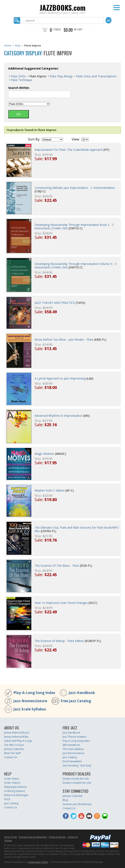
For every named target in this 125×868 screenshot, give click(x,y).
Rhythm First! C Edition (50, 490)
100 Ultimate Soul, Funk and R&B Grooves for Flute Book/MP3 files (77, 529)
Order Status (12, 779)
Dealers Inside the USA (76, 779)
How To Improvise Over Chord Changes (61, 603)
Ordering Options (15, 791)
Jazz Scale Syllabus (30, 709)
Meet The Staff (12, 753)
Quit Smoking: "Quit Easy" (77, 765)
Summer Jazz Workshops (77, 804)
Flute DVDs (18, 76)
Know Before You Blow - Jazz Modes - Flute (64, 339)
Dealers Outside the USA (77, 783)
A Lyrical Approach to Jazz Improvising (60, 378)
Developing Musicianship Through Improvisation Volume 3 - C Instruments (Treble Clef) (76, 266)
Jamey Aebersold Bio (16, 737)
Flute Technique (21, 80)
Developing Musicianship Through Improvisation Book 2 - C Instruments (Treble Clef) (74, 226)
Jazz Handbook (82, 693)
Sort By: (34, 139)
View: (76, 139)
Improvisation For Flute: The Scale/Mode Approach (69, 150)
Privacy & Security (57, 837)
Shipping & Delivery (15, 787)
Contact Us (11, 757)
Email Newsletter (72, 761)
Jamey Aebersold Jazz (17, 733)
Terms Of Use (11, 837)
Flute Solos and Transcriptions (96, 76)
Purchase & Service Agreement (33, 837)
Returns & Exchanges (16, 795)
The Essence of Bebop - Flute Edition (59, 641)
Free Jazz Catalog (76, 701)
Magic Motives (44, 454)
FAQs (7, 799)
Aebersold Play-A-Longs (18, 741)
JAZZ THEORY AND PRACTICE (55, 303)
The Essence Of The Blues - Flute (57, 566)
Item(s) (57, 29)
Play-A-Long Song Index (34, 693)
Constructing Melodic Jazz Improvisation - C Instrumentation (75, 188)
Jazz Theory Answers (75, 737)
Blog (65, 800)
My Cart (78, 29)
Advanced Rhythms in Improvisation (58, 416)
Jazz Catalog (70, 757)
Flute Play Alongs (61, 76)
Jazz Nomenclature (30, 701)
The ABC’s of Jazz (14, 745)
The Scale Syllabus (73, 749)
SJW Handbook (71, 745)
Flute (18, 46)
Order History (12, 783)
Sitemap (8, 840)
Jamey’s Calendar (14, 749)
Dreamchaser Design (38, 862)
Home (8, 46)
